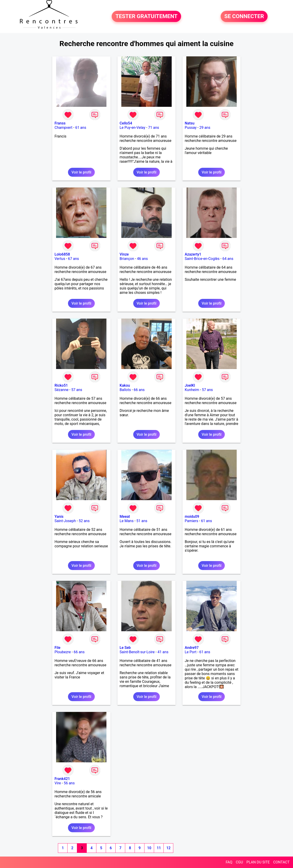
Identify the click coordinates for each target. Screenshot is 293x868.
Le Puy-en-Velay (133, 128)
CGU (239, 862)
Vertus (60, 259)
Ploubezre (63, 652)
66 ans (139, 390)
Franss (60, 123)
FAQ (229, 862)
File (57, 648)
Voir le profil (81, 172)
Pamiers (191, 521)
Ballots (125, 390)
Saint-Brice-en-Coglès (202, 259)
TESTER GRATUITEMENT (146, 17)
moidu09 (192, 517)
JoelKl (190, 385)
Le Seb (125, 648)
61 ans (81, 128)
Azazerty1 (193, 254)
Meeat (125, 517)
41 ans (163, 652)
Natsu (190, 123)
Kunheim (192, 390)
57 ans (77, 390)
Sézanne (61, 390)
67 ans (73, 259)
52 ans (84, 521)
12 (168, 848)
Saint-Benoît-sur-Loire (137, 652)
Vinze (124, 254)
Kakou (125, 385)
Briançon (127, 259)
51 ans (142, 521)
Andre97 (192, 648)
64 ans (228, 259)
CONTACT (281, 862)
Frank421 (62, 779)
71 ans (154, 128)
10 (149, 848)
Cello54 (126, 123)
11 (159, 848)
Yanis (59, 517)
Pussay (191, 128)
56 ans (69, 783)
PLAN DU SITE (258, 862)
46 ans (142, 259)
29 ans (205, 128)
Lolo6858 (62, 254)
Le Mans (127, 521)
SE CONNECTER (244, 17)
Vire (58, 783)
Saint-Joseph (65, 521)
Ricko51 (61, 385)
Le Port (191, 652)
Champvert (63, 128)
